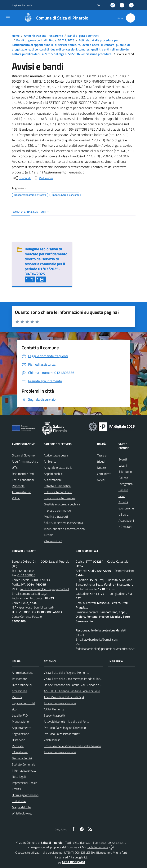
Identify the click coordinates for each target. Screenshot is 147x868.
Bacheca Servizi (22, 758)
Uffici (15, 468)
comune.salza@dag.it (34, 594)
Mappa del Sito (21, 807)
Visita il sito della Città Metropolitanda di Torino (74, 679)
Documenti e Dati (23, 474)
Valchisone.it (52, 740)
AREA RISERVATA (71, 862)
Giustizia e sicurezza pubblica (62, 504)
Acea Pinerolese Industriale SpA (64, 697)
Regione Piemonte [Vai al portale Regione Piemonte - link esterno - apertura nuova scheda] (22, 5)
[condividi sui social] (22, 178)
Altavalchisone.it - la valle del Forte (67, 722)
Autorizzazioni (53, 480)
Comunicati (104, 474)
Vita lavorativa (53, 541)
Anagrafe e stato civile (58, 468)
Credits (16, 789)
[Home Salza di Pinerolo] (54, 18)
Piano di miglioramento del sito (23, 703)
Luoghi (123, 465)
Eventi (123, 459)
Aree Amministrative (25, 461)
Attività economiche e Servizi (126, 508)
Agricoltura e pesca (56, 455)
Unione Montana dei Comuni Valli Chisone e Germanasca (80, 685)
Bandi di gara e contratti (83, 36)
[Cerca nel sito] (131, 18)
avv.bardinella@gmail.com (101, 639)
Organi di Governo (23, 455)
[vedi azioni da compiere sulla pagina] (43, 178)
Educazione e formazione (60, 498)
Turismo (49, 535)
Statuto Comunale (24, 764)
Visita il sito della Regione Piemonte (67, 673)
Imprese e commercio (57, 510)
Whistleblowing (22, 813)
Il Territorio (125, 472)
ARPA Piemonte (54, 709)
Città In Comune (98, 847)
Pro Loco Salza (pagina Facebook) (65, 728)
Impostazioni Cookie (24, 783)
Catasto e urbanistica (57, 486)
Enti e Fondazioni (23, 480)
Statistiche (19, 801)
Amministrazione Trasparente (43, 36)
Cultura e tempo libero (58, 492)
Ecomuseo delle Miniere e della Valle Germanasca (75, 746)
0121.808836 (26, 571)
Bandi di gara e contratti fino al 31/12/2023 (45, 40)
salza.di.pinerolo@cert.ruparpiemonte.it (45, 589)
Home (16, 36)
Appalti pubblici (53, 474)
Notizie (101, 468)
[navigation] (8, 18)
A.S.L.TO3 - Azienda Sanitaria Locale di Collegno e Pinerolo (81, 691)
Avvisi (101, 480)
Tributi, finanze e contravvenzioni (65, 529)
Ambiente (50, 461)
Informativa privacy (24, 770)
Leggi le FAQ (20, 715)
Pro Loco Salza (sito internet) (62, 734)
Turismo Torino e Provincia (60, 703)
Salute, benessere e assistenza (63, 523)
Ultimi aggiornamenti (25, 795)
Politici (16, 498)
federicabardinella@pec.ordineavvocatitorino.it (105, 649)
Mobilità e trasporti (56, 517)
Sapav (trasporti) (54, 715)
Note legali (19, 777)
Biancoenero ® (106, 853)
